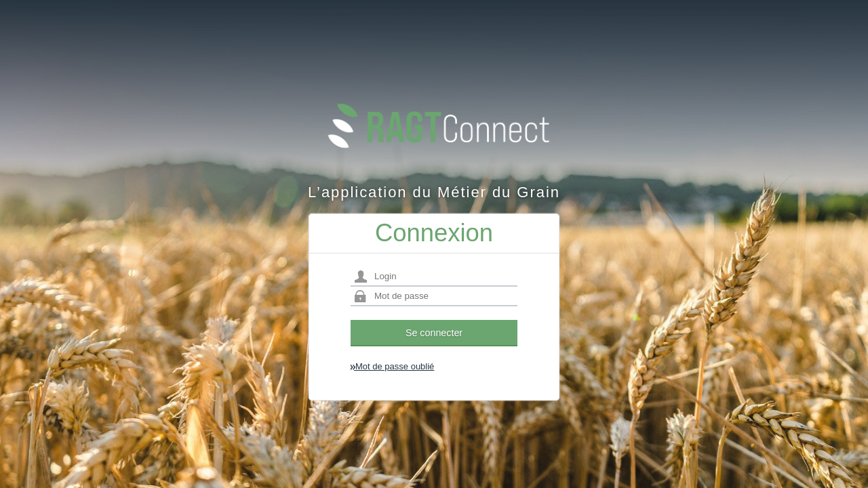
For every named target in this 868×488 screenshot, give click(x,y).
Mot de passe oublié (392, 366)
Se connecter (434, 333)
